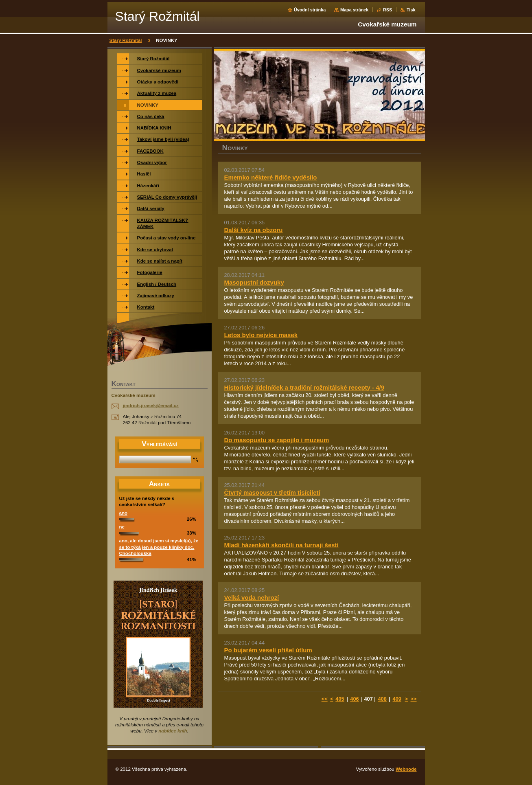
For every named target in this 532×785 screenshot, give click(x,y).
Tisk (411, 10)
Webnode (406, 769)
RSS (388, 10)
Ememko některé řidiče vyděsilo (271, 177)
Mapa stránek (355, 10)
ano (123, 513)
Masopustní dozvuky (254, 282)
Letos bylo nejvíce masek (261, 335)
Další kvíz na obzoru (254, 230)
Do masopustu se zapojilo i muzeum (277, 440)
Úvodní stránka (310, 10)
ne (122, 527)
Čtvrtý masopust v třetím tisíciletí (272, 492)
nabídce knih (173, 731)
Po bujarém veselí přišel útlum (268, 650)
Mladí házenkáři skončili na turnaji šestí (281, 545)
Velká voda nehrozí (252, 598)
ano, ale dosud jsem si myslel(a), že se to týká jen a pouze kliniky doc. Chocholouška (159, 547)
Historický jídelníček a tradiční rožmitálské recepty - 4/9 (304, 387)
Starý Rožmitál (126, 40)
